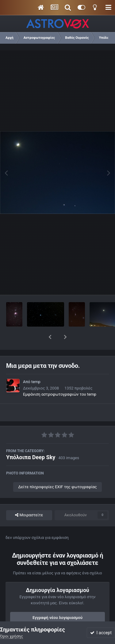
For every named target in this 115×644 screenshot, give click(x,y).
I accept (101, 633)
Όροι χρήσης (11, 636)
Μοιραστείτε (29, 499)
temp (36, 366)
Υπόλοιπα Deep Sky (31, 441)
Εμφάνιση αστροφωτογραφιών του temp (60, 378)
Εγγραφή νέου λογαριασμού (57, 602)
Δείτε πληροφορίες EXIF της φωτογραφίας (57, 471)
